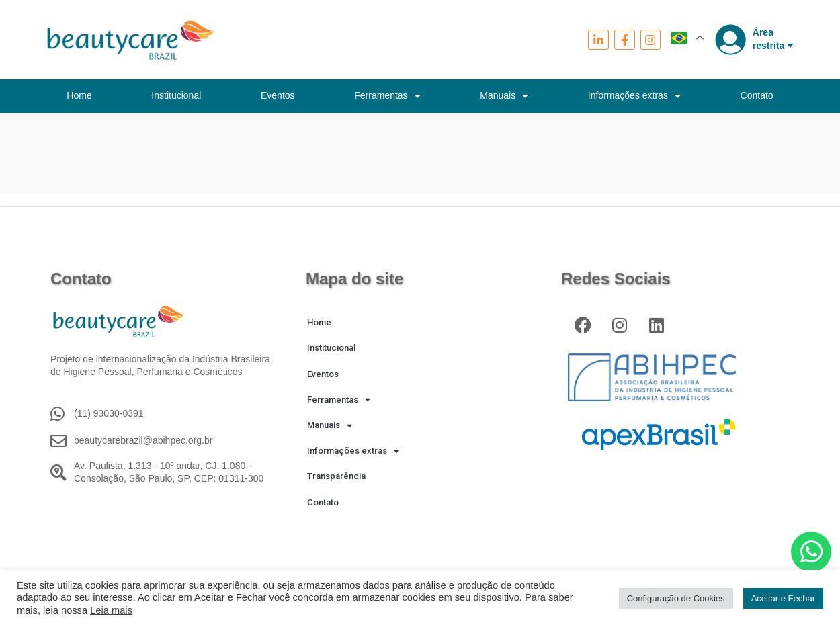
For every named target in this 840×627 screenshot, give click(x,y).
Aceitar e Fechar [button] (783, 598)
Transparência (336, 476)
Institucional (176, 95)
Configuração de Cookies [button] (676, 598)
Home (79, 95)
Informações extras (634, 96)
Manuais (504, 96)
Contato (757, 95)
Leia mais (111, 610)
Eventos (278, 95)
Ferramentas (387, 96)
